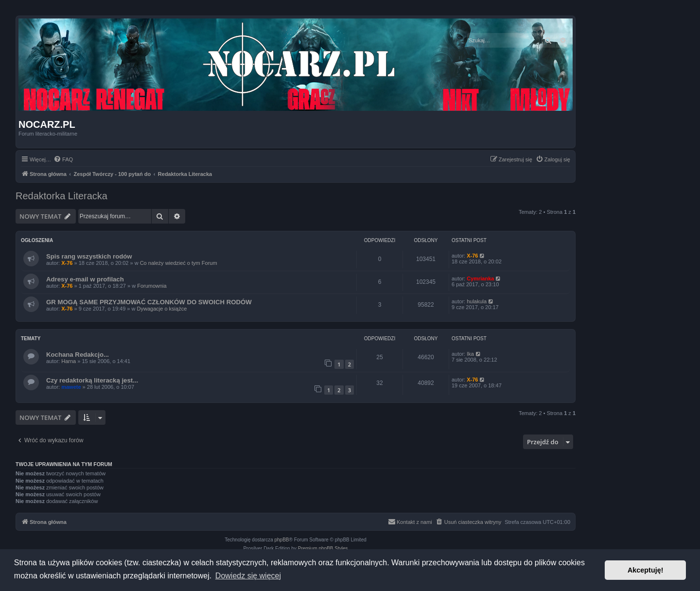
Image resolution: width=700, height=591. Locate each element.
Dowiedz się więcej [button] (248, 576)
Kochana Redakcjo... (78, 355)
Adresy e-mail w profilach (85, 279)
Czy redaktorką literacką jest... (92, 380)
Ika (470, 354)
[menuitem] (63, 159)
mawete (71, 387)
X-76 (67, 263)
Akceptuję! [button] (646, 570)
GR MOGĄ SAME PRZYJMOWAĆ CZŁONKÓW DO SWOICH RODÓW (149, 302)
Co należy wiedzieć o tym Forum (179, 263)
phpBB (282, 540)
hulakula (477, 301)
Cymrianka (480, 278)
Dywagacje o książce (162, 309)
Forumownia (152, 286)
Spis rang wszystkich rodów (89, 256)
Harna (69, 361)
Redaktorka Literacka (61, 196)
